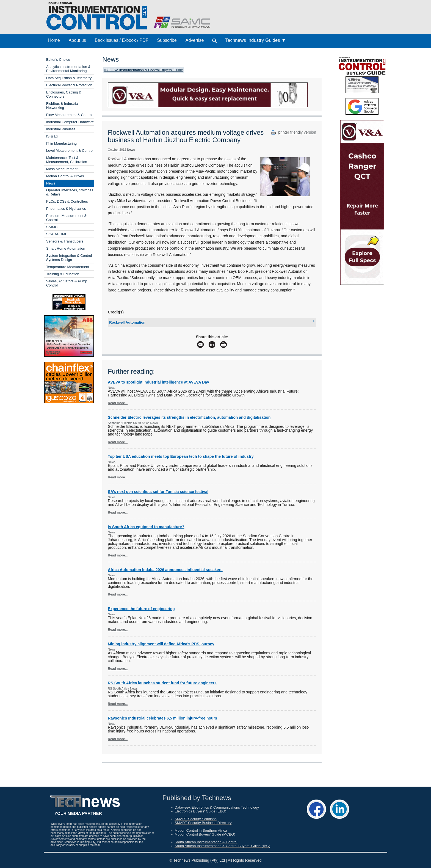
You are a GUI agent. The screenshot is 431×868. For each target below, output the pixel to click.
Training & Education (63, 274)
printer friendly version (293, 132)
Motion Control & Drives (65, 176)
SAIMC (52, 227)
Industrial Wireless (61, 129)
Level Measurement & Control (70, 151)
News (51, 183)
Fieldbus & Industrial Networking (62, 106)
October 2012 (117, 150)
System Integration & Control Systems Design (69, 258)
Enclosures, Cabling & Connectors (64, 94)
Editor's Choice (58, 60)
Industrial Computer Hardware (70, 122)
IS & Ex (52, 136)
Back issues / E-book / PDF (122, 40)
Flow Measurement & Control (69, 115)
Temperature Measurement (68, 267)
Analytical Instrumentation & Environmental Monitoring (68, 69)
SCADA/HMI (56, 234)
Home (54, 40)
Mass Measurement (62, 169)
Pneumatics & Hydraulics (66, 209)
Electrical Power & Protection (69, 85)
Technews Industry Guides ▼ (255, 40)
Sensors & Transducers (65, 241)
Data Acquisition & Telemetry (69, 78)
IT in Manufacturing (61, 143)
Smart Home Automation (66, 248)
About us (77, 40)
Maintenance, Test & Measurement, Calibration (67, 160)
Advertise (195, 40)
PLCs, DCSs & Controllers (67, 201)
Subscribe (167, 40)
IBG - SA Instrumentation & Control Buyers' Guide (143, 70)
